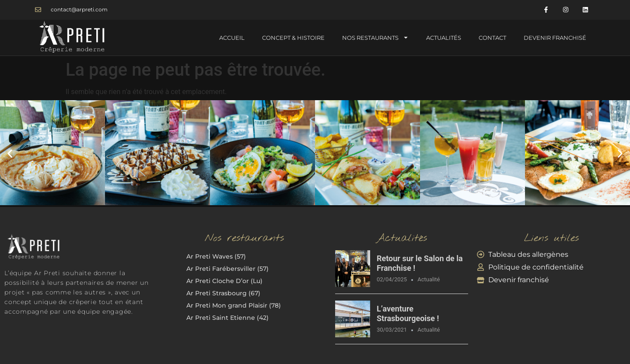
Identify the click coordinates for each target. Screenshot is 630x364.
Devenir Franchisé (555, 38)
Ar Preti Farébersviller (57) (227, 269)
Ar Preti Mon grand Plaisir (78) (234, 305)
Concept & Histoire (293, 38)
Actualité (429, 279)
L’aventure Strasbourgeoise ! (408, 313)
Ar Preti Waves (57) (216, 256)
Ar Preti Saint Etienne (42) (227, 318)
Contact (492, 38)
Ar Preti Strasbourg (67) (223, 293)
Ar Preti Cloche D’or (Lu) (224, 281)
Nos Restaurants (375, 37)
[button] (10, 154)
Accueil (232, 38)
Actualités (444, 38)
